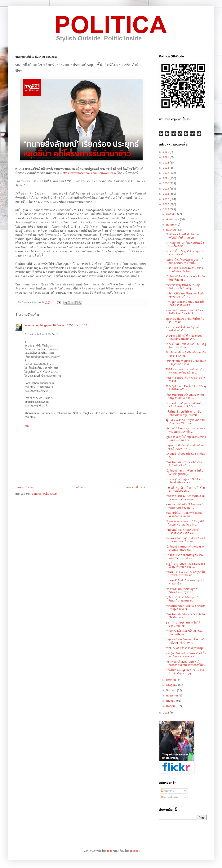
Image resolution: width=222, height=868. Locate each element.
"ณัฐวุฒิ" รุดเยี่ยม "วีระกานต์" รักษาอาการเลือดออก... (186, 489)
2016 (166, 204)
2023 (166, 168)
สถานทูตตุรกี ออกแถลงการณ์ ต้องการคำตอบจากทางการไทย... (186, 663)
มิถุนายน (172, 690)
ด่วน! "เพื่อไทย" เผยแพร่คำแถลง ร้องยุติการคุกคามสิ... (184, 515)
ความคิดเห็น (170, 797)
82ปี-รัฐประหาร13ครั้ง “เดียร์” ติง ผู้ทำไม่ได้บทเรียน (186, 388)
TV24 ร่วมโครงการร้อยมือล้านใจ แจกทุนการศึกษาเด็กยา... (185, 371)
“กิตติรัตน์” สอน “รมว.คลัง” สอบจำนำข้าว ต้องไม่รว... (184, 464)
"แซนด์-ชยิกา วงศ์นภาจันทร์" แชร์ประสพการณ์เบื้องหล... (185, 540)
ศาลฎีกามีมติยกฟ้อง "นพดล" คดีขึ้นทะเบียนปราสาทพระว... (186, 655)
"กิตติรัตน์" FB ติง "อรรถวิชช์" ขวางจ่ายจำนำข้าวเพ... (183, 531)
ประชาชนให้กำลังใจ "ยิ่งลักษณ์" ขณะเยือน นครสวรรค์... (184, 337)
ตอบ (27, 426)
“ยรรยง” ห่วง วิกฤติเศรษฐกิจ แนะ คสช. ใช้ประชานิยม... (185, 557)
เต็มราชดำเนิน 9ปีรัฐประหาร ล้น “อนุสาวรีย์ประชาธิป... (185, 396)
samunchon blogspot (38, 325)
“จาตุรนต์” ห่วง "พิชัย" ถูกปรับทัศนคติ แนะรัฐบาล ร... (182, 591)
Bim (109, 851)
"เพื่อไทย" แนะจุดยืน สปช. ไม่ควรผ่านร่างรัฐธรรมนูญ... (185, 672)
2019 (166, 189)
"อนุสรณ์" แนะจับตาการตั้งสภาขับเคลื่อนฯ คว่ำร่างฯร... (185, 641)
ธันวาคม (172, 214)
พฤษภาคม (172, 696)
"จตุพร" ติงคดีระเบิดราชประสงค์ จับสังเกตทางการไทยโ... (184, 261)
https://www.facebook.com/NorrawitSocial (89, 173)
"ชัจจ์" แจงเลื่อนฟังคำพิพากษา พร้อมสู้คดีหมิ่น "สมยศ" (183, 236)
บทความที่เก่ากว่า (136, 487)
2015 (166, 209)
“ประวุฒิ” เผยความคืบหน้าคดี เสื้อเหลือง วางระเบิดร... (185, 304)
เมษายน (171, 701)
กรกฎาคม (172, 685)
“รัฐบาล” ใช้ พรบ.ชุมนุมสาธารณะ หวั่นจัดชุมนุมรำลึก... (185, 430)
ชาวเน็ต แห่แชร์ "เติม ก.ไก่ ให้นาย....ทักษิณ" (183, 624)
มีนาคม (171, 706)
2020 (166, 183)
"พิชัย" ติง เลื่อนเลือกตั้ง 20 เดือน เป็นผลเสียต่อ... (184, 633)
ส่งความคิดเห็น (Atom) (45, 494)
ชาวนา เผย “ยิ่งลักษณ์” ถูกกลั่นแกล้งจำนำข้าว (183, 329)
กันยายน (171, 230)
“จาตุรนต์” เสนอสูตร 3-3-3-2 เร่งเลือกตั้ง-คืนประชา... (184, 481)
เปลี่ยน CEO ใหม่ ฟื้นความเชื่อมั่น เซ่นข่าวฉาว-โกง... (185, 295)
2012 (166, 713)
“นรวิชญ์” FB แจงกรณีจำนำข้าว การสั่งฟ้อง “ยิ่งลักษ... (184, 270)
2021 (166, 178)
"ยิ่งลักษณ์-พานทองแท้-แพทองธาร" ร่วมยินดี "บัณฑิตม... (186, 548)
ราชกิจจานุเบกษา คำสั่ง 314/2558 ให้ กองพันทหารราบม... (185, 565)
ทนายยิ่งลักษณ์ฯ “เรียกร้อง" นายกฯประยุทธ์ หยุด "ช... (185, 607)
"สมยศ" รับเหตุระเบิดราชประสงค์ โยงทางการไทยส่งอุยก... (185, 498)
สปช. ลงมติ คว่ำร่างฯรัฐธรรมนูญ (185, 648)
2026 (166, 152)
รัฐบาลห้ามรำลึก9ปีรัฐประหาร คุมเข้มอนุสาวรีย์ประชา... (185, 422)
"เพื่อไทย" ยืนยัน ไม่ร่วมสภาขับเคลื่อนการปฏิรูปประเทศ (183, 413)
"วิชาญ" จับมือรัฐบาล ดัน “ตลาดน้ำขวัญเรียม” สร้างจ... (186, 362)
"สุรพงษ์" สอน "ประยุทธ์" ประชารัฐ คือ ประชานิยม (186, 346)
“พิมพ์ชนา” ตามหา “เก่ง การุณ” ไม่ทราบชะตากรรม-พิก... (185, 574)
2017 (166, 199)
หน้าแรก (81, 487)
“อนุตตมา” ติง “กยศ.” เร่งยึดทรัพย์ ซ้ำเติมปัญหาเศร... (185, 447)
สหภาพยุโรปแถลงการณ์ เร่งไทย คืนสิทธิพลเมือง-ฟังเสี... (184, 312)
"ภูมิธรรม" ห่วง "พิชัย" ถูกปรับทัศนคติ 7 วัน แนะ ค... (182, 599)
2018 (166, 194)
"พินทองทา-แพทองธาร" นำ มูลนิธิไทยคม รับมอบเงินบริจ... (185, 523)
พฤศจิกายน (173, 219)
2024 (166, 163)
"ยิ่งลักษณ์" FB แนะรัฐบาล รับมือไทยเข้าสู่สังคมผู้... (184, 472)
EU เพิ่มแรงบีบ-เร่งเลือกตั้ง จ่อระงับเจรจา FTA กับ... (186, 354)
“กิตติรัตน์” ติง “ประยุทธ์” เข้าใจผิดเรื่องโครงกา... (185, 616)
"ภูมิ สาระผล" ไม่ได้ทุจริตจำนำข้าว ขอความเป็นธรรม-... (186, 438)
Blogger (135, 851)
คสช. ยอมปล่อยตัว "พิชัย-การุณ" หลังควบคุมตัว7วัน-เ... (184, 506)
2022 (166, 173)
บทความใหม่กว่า (26, 487)
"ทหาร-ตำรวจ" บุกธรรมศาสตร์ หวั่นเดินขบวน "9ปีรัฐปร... (184, 405)
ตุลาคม (171, 225)
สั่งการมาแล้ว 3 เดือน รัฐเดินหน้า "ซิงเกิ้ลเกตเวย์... (185, 244)
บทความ (168, 791)
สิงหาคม (171, 680)
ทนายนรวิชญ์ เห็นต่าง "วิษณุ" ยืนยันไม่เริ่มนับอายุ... (183, 286)
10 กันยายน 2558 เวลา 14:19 (70, 325)
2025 (166, 157)
